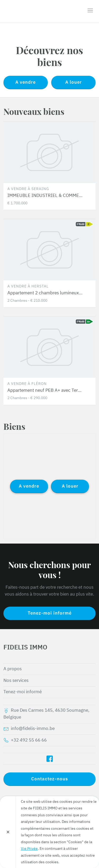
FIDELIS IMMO (34, 11)
